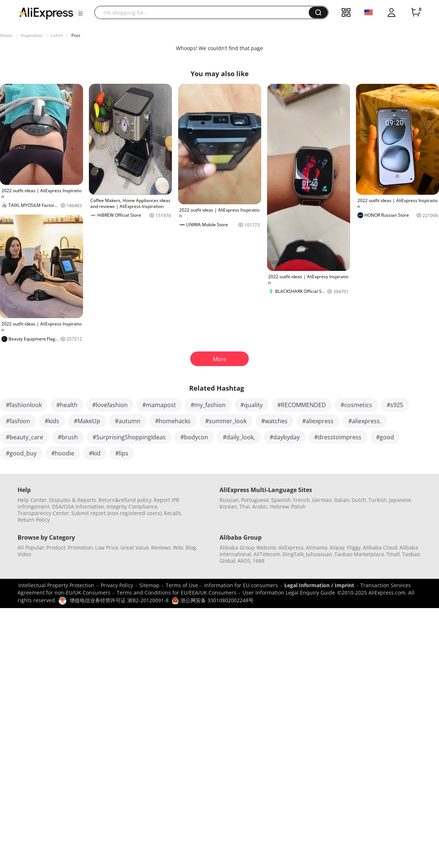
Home (6, 35)
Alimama (317, 547)
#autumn (128, 421)
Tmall (393, 554)
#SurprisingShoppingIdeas (129, 437)
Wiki (178, 547)
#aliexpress (318, 421)
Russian (229, 500)
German (322, 500)
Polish (299, 506)
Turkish (378, 500)
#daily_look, (239, 437)
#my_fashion (208, 405)
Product (56, 547)
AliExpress (291, 547)
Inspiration (32, 35)
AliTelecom (267, 554)
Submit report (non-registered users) (117, 513)
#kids (52, 421)
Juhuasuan (319, 554)
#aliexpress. (365, 421)
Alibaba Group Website (248, 547)
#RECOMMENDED (302, 405)
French (301, 500)
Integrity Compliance (132, 506)
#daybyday (285, 437)
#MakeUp (87, 421)
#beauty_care (25, 437)
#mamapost (159, 405)
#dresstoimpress (338, 437)
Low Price (107, 547)
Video (24, 554)
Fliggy (354, 547)
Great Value (135, 547)
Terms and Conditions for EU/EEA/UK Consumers (177, 593)
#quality (252, 405)
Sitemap (149, 585)
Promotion (80, 547)
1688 (259, 561)
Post (76, 35)
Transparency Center (43, 513)
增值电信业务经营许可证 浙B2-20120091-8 (119, 600)
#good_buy (21, 453)
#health (67, 405)
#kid (95, 453)
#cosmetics (356, 405)
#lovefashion (110, 405)
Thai (245, 506)
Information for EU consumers (241, 585)
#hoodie (63, 453)
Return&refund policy (125, 500)
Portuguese (255, 500)
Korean (228, 506)
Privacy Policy (117, 585)
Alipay (337, 547)
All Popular (31, 547)
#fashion (18, 421)
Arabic (260, 506)
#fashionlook (24, 405)
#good (385, 437)
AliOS (244, 561)
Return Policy (34, 520)
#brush (68, 437)
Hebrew (279, 506)
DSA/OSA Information (78, 506)
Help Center (32, 500)
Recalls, (173, 513)
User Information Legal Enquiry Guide (289, 593)
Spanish (281, 500)
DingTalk (293, 554)
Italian (342, 500)
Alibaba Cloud (380, 547)
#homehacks (173, 421)
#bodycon (194, 437)
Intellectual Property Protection (56, 585)
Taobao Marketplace (359, 554)
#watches (274, 421)
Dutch (359, 500)
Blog (191, 547)
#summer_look (226, 421)
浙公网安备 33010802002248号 (213, 600)
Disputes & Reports (73, 500)
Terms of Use (182, 585)
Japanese (400, 500)
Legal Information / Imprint (319, 585)
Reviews (161, 547)
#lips (122, 453)
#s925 (395, 405)
